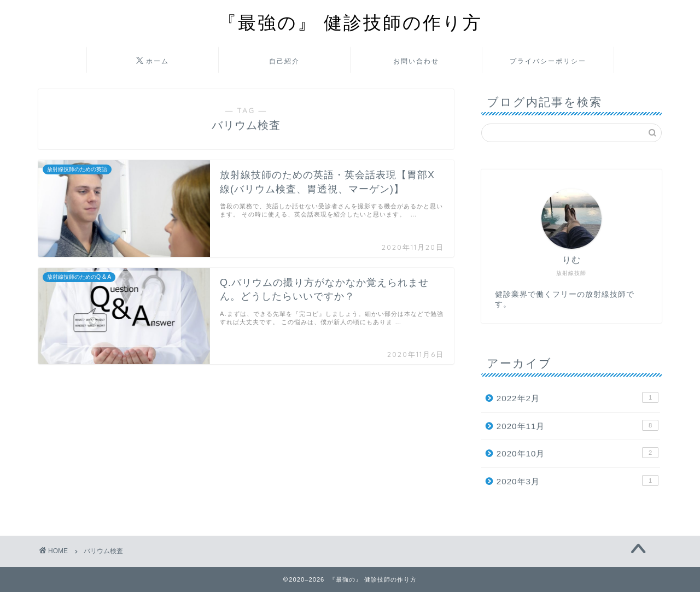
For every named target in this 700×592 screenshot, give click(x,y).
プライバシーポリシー (548, 61)
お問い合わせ (416, 61)
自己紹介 (284, 61)
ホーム (153, 61)
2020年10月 (577, 453)
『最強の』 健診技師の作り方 (350, 22)
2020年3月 (577, 480)
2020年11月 (577, 425)
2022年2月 (577, 397)
